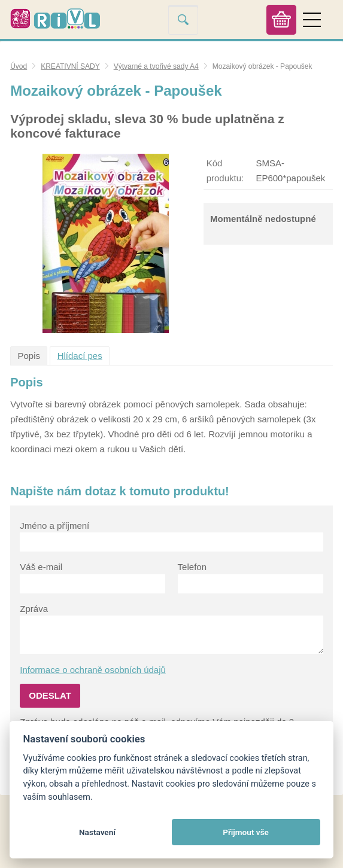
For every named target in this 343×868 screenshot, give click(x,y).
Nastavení (97, 832)
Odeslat (50, 695)
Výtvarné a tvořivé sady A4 (156, 66)
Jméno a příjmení (54, 526)
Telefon (192, 567)
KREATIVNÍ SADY (70, 66)
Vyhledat (183, 19)
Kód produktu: (225, 170)
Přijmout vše (246, 832)
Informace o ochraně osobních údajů (93, 670)
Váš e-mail (41, 567)
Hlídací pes (80, 356)
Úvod (19, 66)
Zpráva (34, 609)
